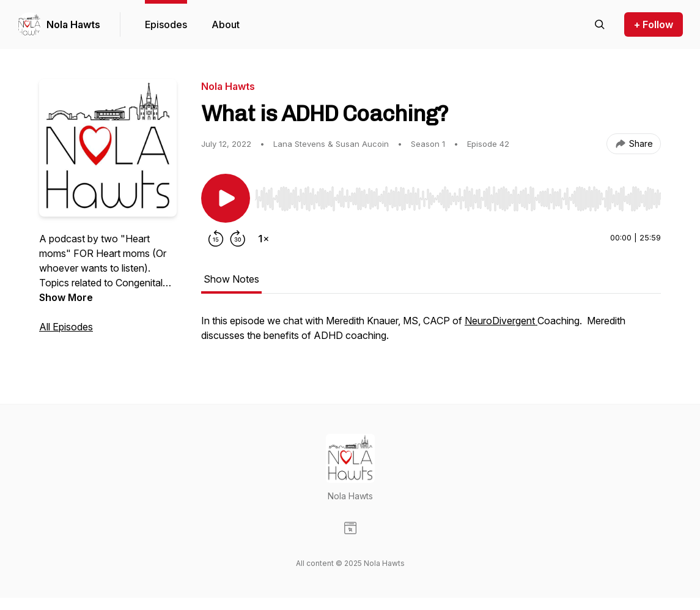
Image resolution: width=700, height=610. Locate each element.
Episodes (166, 24)
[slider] (458, 199)
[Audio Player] (458, 195)
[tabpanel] (431, 334)
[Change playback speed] (263, 239)
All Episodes (66, 327)
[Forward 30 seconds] (238, 239)
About (226, 24)
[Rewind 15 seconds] (216, 239)
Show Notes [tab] (231, 279)
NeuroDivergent (501, 321)
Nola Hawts (73, 24)
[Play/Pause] (226, 198)
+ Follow (654, 24)
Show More (66, 297)
